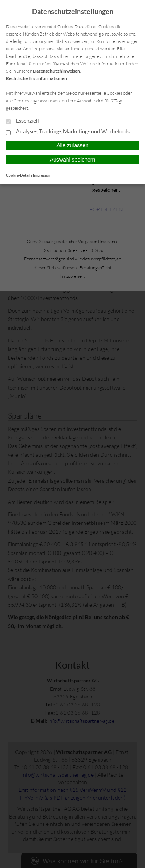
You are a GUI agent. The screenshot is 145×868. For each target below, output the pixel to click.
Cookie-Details (19, 175)
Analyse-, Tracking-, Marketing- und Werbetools (68, 132)
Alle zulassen (72, 145)
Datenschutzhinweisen (56, 71)
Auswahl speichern (73, 160)
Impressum (42, 175)
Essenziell (22, 121)
